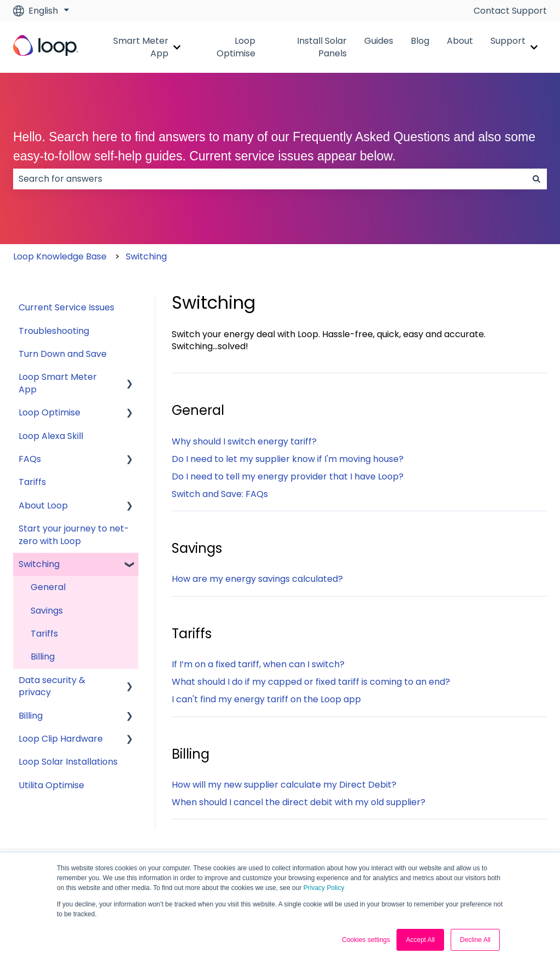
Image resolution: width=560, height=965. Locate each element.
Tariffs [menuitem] (32, 482)
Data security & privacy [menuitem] (52, 686)
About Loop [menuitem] (43, 505)
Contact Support (510, 11)
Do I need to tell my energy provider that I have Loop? (288, 476)
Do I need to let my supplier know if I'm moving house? (288, 459)
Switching (146, 256)
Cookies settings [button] (366, 940)
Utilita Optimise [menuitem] (51, 785)
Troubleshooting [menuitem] (54, 331)
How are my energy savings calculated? (257, 579)
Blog (420, 41)
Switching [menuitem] (39, 564)
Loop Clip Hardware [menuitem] (61, 739)
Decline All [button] (475, 940)
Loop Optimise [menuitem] (49, 412)
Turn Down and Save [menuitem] (63, 354)
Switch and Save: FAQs (220, 494)
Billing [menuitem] (43, 657)
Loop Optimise (236, 47)
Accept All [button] (420, 940)
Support (508, 41)
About (460, 41)
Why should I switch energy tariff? (244, 441)
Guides (379, 41)
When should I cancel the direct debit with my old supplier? (299, 802)
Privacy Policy (324, 888)
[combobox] (270, 179)
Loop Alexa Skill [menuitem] (51, 436)
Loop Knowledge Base (60, 256)
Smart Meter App (141, 47)
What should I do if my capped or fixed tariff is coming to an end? (311, 682)
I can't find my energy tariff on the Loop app (266, 699)
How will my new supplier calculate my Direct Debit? (284, 785)
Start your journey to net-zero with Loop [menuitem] (74, 534)
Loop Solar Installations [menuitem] (68, 762)
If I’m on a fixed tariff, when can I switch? (258, 664)
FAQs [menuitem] (30, 459)
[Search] (536, 179)
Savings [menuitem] (47, 611)
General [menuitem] (48, 587)
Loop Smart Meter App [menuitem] (58, 383)
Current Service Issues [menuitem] (66, 307)
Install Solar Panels (322, 47)
